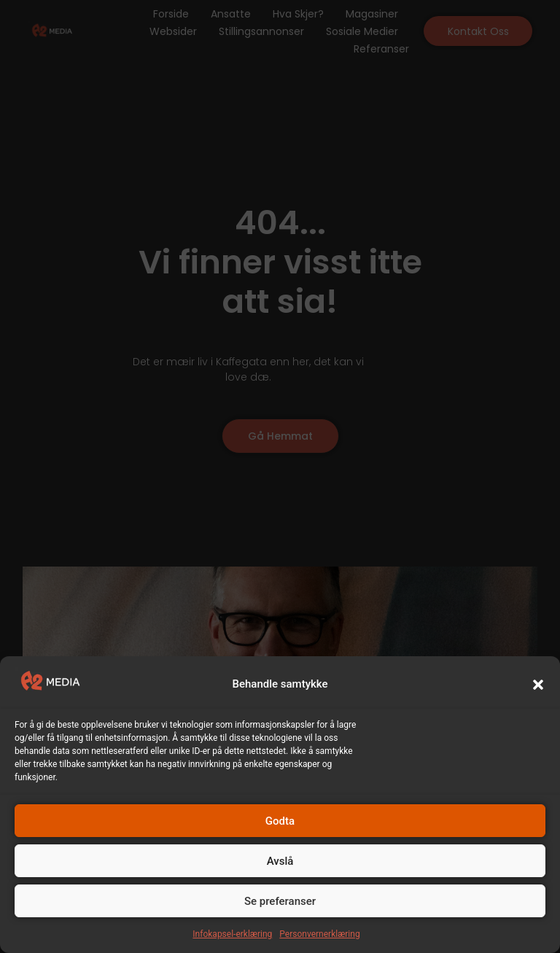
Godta (280, 821)
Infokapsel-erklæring (232, 934)
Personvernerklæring (319, 934)
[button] (538, 685)
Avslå (280, 861)
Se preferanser (280, 901)
